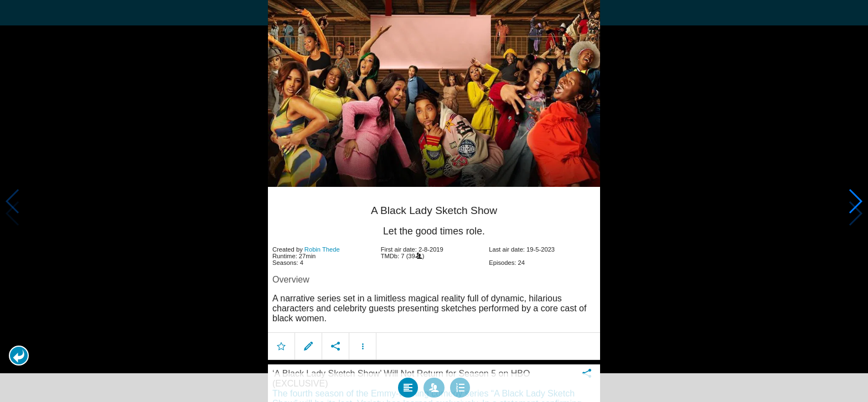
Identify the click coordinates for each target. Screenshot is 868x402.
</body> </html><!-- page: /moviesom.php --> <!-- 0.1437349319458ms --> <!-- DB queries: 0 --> (434, 201)
